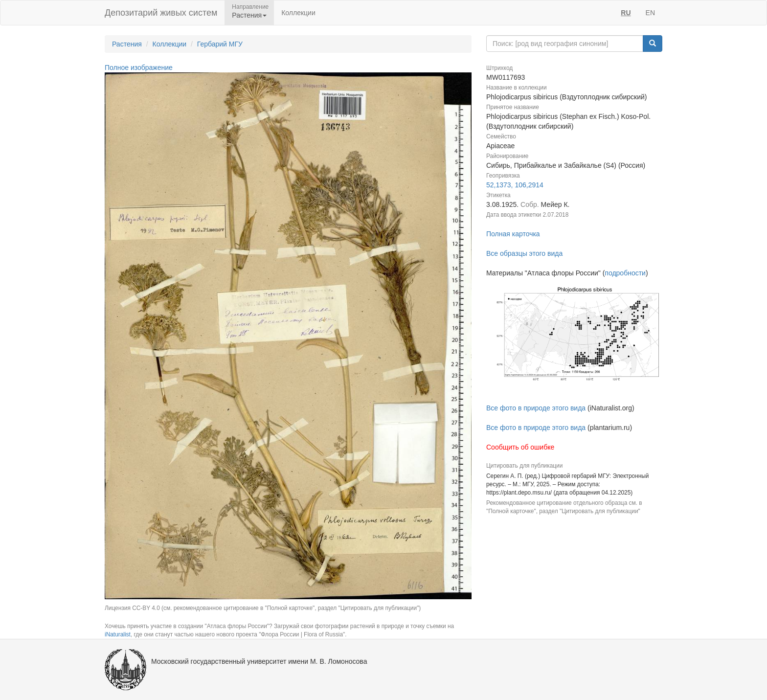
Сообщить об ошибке (520, 447)
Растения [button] (249, 15)
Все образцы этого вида (524, 253)
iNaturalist (118, 634)
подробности (625, 273)
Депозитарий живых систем (161, 13)
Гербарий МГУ (220, 44)
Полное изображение (139, 68)
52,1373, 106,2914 (515, 185)
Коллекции (298, 13)
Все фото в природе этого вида (536, 408)
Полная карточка (513, 234)
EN (650, 13)
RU (626, 13)
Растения (127, 44)
